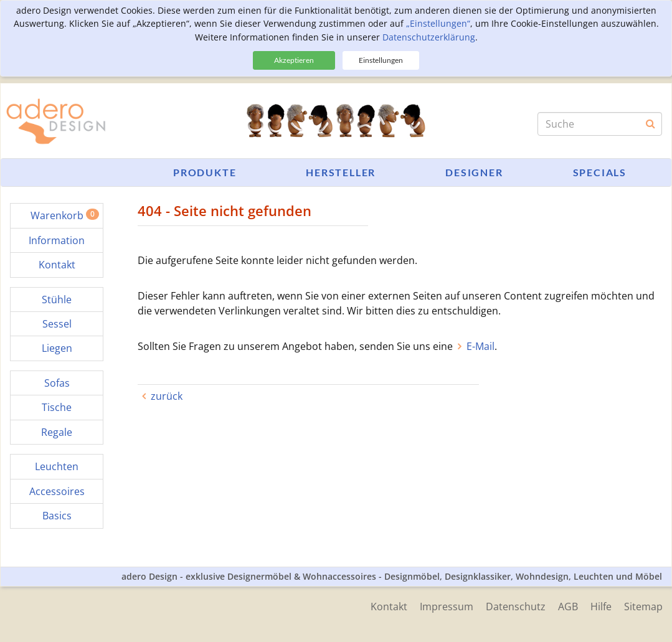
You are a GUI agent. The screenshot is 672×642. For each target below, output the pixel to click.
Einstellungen (381, 60)
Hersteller (341, 172)
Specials (600, 172)
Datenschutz (516, 607)
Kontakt (389, 607)
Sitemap (643, 607)
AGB (568, 607)
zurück (167, 396)
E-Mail (480, 346)
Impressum (447, 607)
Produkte (205, 172)
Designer (474, 172)
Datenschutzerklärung (429, 37)
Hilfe (601, 607)
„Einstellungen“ (438, 23)
